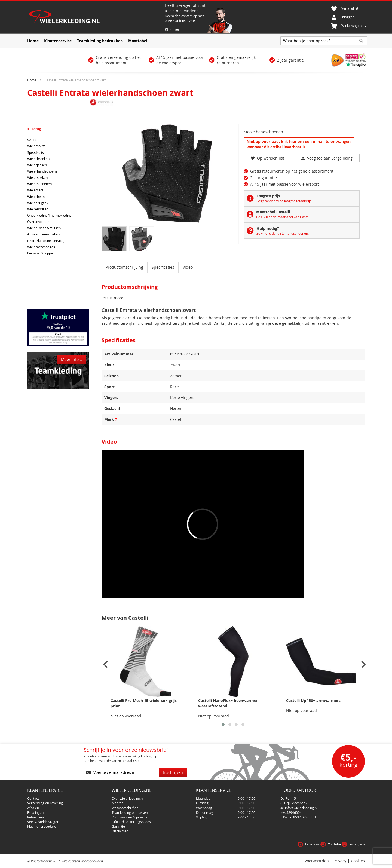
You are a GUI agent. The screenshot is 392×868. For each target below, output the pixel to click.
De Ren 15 (288, 798)
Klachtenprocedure (42, 826)
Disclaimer (120, 831)
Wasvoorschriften (125, 808)
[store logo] (95, 17)
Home (32, 80)
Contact (33, 798)
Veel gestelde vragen (43, 822)
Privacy (340, 861)
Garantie (118, 826)
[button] (223, 725)
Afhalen (33, 808)
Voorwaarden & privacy (129, 817)
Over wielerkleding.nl (128, 798)
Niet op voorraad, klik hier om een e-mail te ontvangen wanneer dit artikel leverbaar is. (299, 144)
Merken (117, 803)
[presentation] (105, 665)
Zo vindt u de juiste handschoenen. (283, 233)
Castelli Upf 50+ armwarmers (313, 700)
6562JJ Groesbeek (294, 803)
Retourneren (37, 817)
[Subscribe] (173, 772)
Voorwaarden (317, 861)
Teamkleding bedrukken (130, 812)
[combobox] (324, 41)
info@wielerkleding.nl (301, 808)
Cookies (358, 861)
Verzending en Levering (45, 803)
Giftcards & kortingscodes (131, 822)
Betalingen (35, 812)
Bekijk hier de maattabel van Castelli (284, 217)
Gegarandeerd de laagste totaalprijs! (284, 201)
